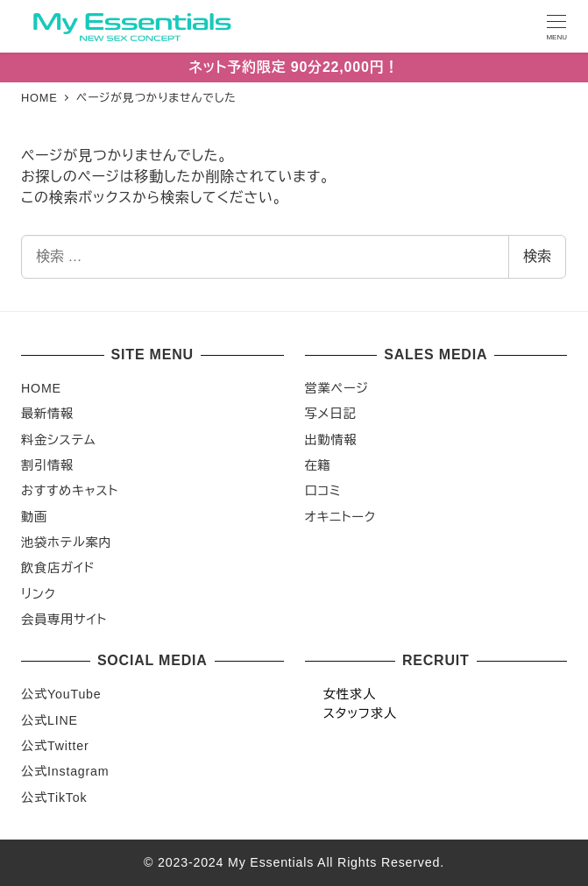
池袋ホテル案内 (66, 542)
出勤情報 (331, 440)
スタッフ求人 (360, 713)
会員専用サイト (64, 620)
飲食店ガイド (58, 568)
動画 (34, 517)
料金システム (58, 440)
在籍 (318, 465)
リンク (39, 594)
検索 (537, 256)
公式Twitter (55, 746)
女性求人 (350, 694)
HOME (41, 388)
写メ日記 (331, 414)
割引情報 (47, 465)
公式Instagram (65, 771)
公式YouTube (61, 694)
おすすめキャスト (70, 491)
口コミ (323, 491)
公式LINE (50, 720)
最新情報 (47, 414)
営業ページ (337, 388)
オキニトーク (340, 517)
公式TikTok (54, 797)
